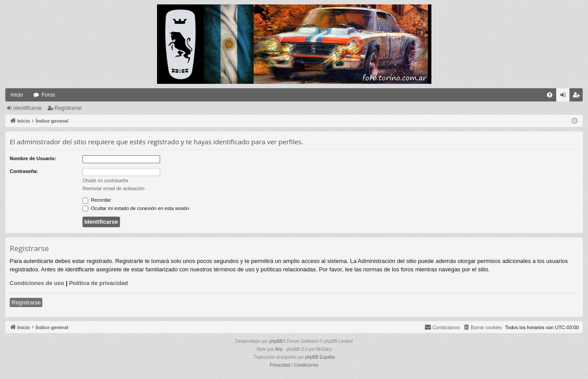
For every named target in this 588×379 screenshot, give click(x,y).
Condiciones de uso (37, 283)
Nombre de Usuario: (33, 158)
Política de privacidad (98, 283)
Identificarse (28, 108)
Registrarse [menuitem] (578, 97)
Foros (48, 95)
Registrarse (68, 108)
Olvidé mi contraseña (105, 180)
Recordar (97, 200)
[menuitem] (550, 95)
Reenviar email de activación (114, 188)
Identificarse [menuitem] (565, 97)
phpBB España (320, 357)
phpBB (276, 341)
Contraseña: (24, 171)
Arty (279, 349)
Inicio (17, 95)
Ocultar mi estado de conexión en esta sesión (136, 208)
